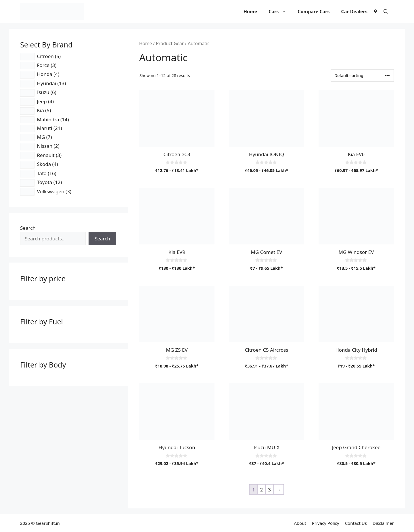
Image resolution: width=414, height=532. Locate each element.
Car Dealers (354, 12)
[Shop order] (362, 75)
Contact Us (356, 523)
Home (250, 12)
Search (28, 228)
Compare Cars (314, 12)
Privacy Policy (326, 523)
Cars (280, 12)
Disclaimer (383, 523)
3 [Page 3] (269, 490)
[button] (386, 12)
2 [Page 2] (262, 490)
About (300, 523)
